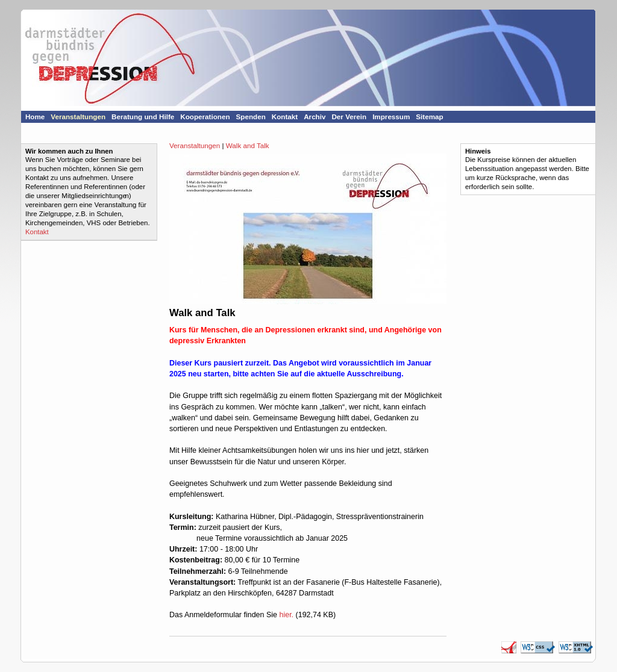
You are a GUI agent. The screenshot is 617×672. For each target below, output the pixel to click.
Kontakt (37, 232)
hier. (286, 615)
